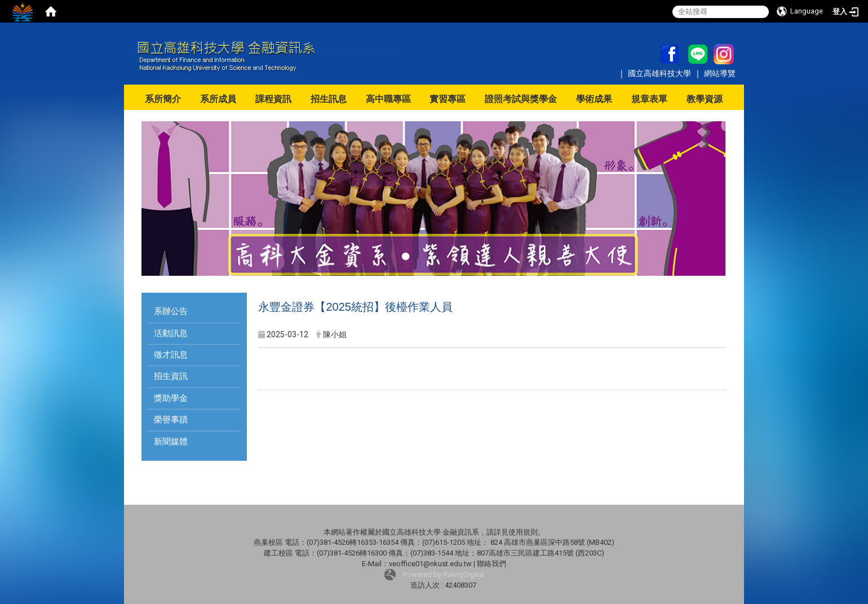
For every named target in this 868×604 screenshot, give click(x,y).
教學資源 (705, 99)
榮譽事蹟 (171, 420)
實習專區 (448, 99)
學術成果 (594, 99)
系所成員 (218, 99)
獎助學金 (171, 398)
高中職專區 (388, 99)
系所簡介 (163, 99)
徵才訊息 (171, 355)
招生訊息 (329, 99)
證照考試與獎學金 (521, 99)
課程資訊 (273, 99)
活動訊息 (171, 333)
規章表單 (649, 99)
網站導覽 (720, 73)
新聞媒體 (171, 442)
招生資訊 (171, 376)
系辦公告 (171, 311)
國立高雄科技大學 (661, 73)
